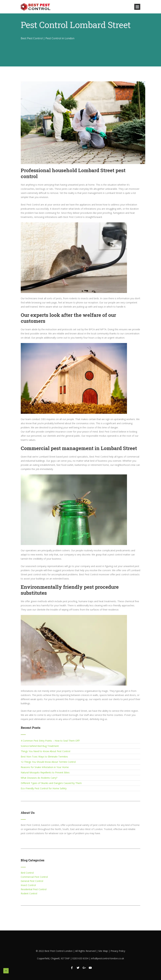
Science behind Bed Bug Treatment (40, 746)
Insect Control (28, 885)
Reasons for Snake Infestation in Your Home (45, 767)
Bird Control (27, 873)
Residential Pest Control (34, 889)
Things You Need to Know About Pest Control (45, 751)
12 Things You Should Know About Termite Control (48, 762)
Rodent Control (29, 893)
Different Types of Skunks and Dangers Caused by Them (51, 783)
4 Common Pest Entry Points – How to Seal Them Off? (50, 741)
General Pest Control (32, 881)
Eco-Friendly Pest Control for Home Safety (44, 788)
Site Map (103, 951)
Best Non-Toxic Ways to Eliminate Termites (44, 757)
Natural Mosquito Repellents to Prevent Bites (45, 772)
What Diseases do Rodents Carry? (39, 778)
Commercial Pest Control (34, 877)
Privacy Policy (118, 951)
